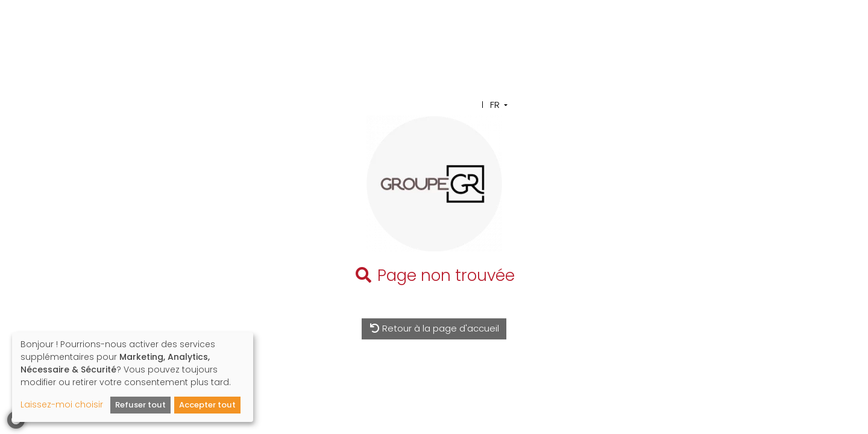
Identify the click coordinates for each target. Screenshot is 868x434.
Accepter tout (207, 405)
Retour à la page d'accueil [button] (434, 328)
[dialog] (133, 377)
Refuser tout (140, 405)
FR (495, 105)
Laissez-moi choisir (62, 404)
